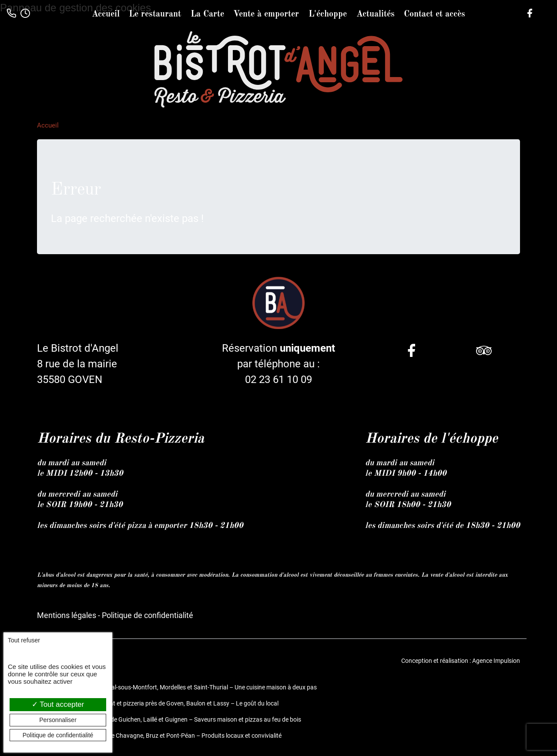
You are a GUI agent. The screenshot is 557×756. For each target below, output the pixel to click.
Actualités (376, 14)
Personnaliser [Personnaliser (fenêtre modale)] (58, 720)
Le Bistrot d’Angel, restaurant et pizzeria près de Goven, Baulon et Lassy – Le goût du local (158, 703)
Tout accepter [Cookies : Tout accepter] (58, 704)
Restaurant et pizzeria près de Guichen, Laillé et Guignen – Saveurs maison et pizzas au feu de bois (169, 719)
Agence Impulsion (496, 661)
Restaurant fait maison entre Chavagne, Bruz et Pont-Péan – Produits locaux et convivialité (159, 736)
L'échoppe (328, 14)
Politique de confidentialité (148, 615)
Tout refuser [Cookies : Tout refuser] (24, 640)
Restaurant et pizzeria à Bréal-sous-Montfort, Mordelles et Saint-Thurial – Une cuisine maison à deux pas (177, 687)
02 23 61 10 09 (278, 380)
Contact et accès (435, 14)
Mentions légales (67, 615)
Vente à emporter (266, 14)
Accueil (106, 14)
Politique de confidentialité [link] (58, 735)
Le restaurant (155, 14)
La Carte (207, 14)
